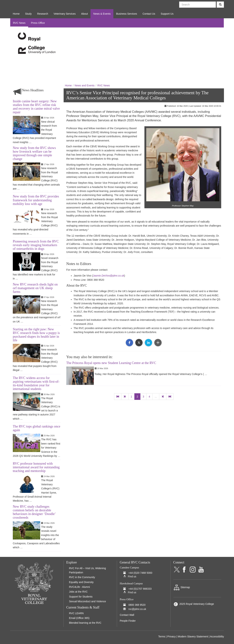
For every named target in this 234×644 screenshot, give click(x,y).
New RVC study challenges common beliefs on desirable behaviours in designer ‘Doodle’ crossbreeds (34, 512)
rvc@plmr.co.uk (137, 609)
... (156, 397)
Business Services (127, 14)
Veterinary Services (65, 14)
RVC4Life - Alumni (80, 587)
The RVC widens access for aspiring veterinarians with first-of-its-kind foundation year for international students (36, 383)
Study (28, 14)
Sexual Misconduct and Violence (88, 601)
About (85, 14)
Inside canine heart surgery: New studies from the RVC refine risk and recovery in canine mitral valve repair (36, 107)
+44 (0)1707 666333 (140, 589)
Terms (162, 636)
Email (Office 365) (79, 618)
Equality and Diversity (81, 582)
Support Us (167, 14)
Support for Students (81, 597)
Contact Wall (127, 615)
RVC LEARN (76, 613)
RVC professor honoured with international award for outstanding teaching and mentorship (36, 467)
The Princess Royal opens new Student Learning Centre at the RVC (111, 363)
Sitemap (182, 587)
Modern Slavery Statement (193, 636)
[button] (129, 343)
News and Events (85, 85)
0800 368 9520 (137, 605)
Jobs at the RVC (78, 592)
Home (16, 14)
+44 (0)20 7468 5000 (140, 573)
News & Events (102, 14)
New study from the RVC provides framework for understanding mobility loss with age (36, 200)
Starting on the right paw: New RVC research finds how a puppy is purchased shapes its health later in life (36, 335)
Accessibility (217, 636)
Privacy (171, 636)
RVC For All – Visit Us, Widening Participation (88, 570)
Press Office (38, 23)
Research (43, 14)
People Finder (128, 621)
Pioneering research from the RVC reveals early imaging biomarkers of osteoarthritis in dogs (36, 245)
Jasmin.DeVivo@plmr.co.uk (108, 276)
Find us (132, 576)
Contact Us (149, 14)
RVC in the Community (82, 577)
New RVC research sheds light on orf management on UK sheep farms (35, 288)
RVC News (19, 23)
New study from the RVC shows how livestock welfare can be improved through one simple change (34, 153)
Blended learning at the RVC (85, 623)
